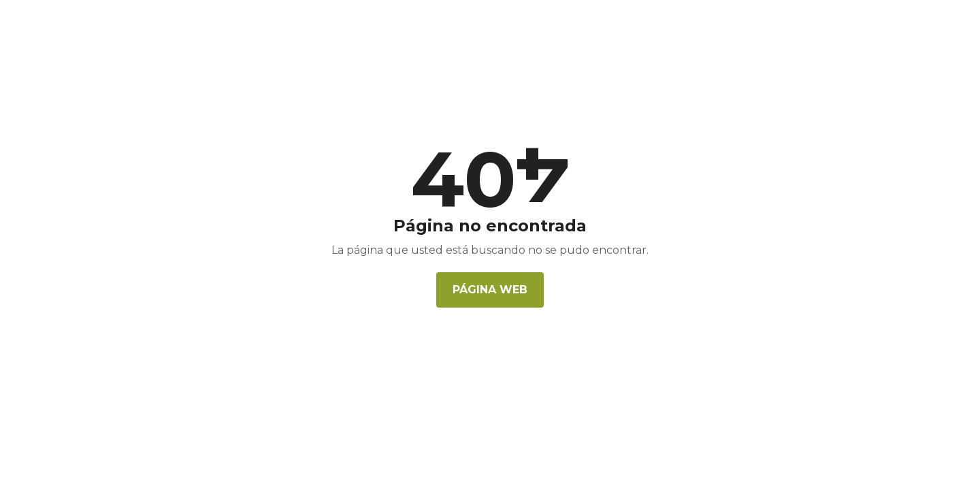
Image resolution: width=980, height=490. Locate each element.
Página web (490, 290)
